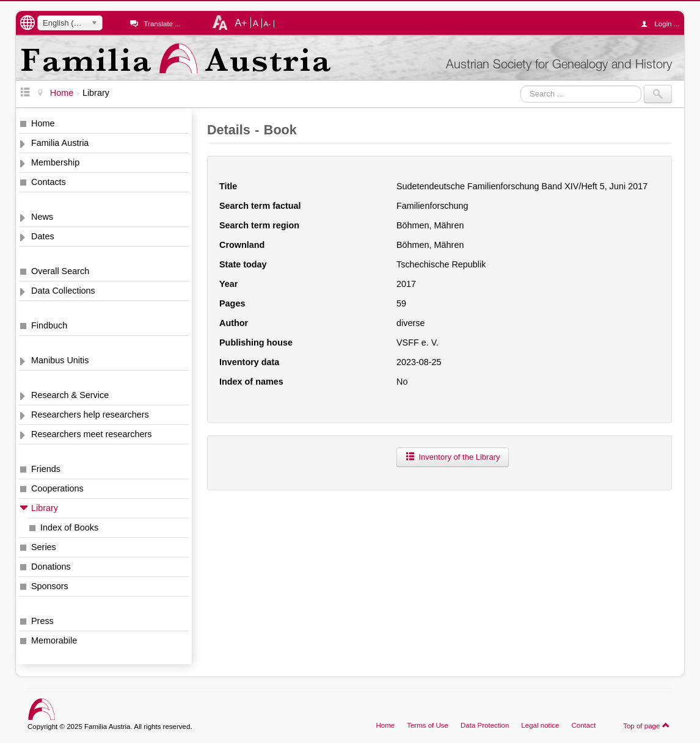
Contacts (49, 182)
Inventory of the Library (453, 457)
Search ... (521, 85)
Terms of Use (428, 725)
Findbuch (49, 325)
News (42, 217)
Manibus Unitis (60, 360)
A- (268, 24)
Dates (43, 236)
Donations (51, 567)
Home (43, 123)
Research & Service (70, 395)
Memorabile (54, 640)
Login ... (663, 24)
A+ (241, 23)
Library (45, 508)
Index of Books (69, 527)
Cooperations (57, 488)
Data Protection (485, 725)
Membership (55, 162)
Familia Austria (60, 143)
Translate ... (162, 24)
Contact (583, 725)
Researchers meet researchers (92, 434)
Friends (46, 469)
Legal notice (540, 725)
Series (44, 547)
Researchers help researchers (90, 415)
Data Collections (63, 291)
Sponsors (50, 586)
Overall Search (60, 271)
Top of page (647, 725)
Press (42, 621)
